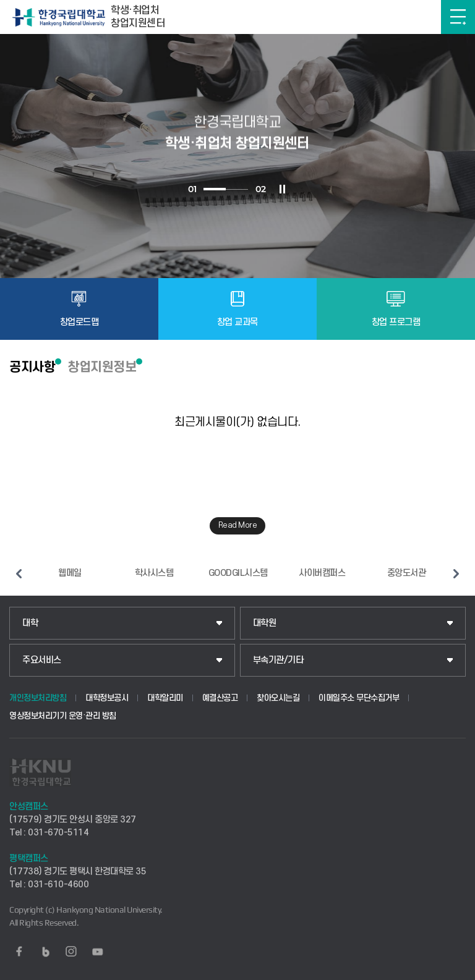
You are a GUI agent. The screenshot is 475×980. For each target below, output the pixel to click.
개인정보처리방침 (38, 698)
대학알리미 (165, 698)
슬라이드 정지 (282, 189)
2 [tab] (237, 189)
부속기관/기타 (278, 660)
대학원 (265, 623)
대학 (30, 623)
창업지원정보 (102, 367)
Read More (238, 525)
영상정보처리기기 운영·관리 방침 (63, 716)
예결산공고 (220, 698)
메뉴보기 (458, 17)
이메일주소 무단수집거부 (359, 698)
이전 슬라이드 (19, 573)
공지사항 (32, 367)
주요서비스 (42, 660)
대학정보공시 (107, 698)
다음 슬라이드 (456, 573)
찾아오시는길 (278, 698)
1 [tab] (215, 189)
